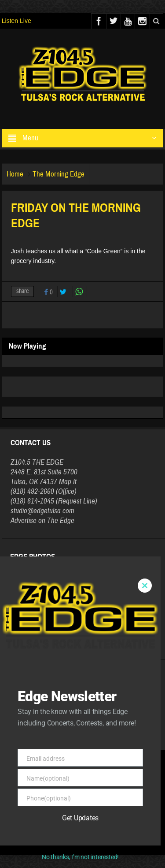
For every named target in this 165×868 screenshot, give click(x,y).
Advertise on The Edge (42, 520)
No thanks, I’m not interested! (80, 857)
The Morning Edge (59, 174)
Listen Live (16, 21)
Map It (68, 482)
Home (15, 174)
